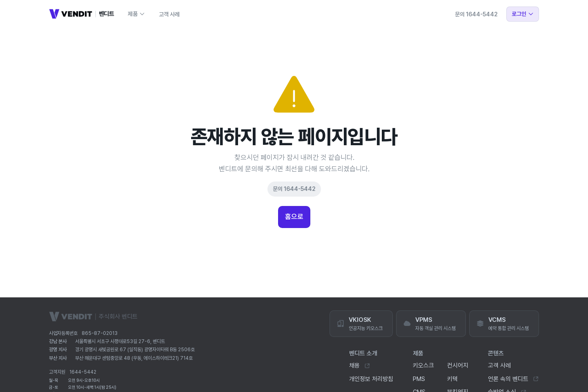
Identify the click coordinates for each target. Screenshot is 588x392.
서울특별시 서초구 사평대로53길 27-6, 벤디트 (120, 341)
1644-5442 (83, 372)
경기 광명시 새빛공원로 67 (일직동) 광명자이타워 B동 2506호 (135, 350)
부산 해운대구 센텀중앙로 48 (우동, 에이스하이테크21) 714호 (134, 358)
